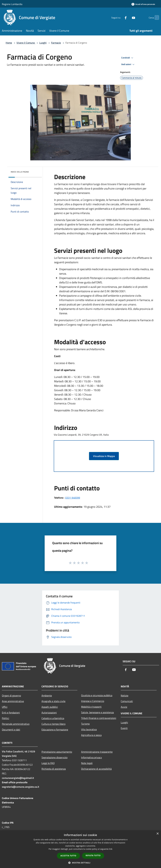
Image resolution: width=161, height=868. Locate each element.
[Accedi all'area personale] (143, 4)
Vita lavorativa (89, 729)
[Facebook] (119, 17)
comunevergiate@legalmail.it (18, 778)
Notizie (125, 696)
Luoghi (43, 43)
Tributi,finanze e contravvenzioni (99, 718)
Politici (6, 718)
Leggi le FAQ (48, 763)
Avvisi (124, 707)
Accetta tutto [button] (68, 856)
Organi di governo (11, 696)
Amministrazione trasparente (97, 752)
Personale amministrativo (16, 724)
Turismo (85, 724)
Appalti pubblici (50, 707)
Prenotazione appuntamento (57, 752)
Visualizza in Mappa (104, 456)
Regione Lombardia (12, 4)
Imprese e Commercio (93, 701)
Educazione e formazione (55, 730)
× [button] (157, 834)
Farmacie (56, 43)
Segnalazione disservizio (54, 757)
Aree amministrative (13, 701)
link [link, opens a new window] (111, 849)
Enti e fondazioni (11, 713)
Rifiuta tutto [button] (93, 855)
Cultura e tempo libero (53, 724)
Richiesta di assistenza (54, 769)
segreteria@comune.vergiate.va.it (21, 787)
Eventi (124, 728)
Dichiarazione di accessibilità (96, 769)
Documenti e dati (11, 730)
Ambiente (47, 696)
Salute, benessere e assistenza (97, 712)
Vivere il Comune (26, 43)
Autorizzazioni (49, 713)
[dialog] (80, 849)
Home (9, 43)
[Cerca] (155, 17)
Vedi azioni (128, 64)
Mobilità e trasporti (91, 707)
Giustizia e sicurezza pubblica (97, 695)
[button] (80, 863)
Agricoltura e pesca (91, 735)
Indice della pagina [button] (20, 172)
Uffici (5, 707)
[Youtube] (127, 17)
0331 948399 (73, 498)
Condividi (128, 58)
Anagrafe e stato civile (53, 701)
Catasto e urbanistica (53, 718)
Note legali (87, 763)
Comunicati (127, 701)
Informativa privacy (92, 757)
